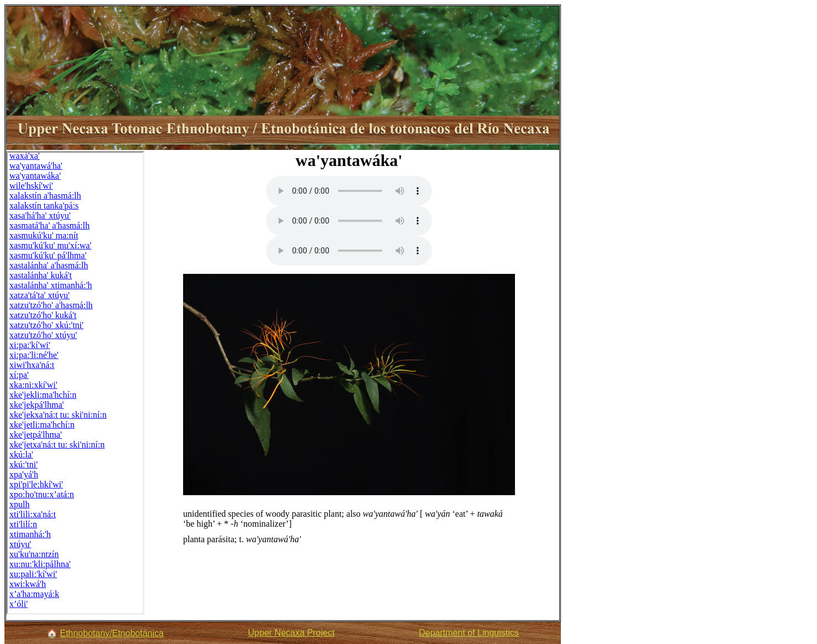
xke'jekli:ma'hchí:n (43, 395)
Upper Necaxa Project (291, 633)
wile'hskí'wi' (31, 186)
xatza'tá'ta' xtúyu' (40, 295)
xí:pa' (19, 375)
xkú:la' (21, 455)
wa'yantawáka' (35, 176)
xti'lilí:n (23, 524)
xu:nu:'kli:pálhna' (40, 564)
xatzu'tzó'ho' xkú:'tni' (46, 325)
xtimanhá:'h (30, 534)
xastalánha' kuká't (41, 275)
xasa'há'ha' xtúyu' (40, 215)
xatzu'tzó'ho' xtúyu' (43, 335)
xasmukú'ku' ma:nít (44, 235)
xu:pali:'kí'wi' (33, 574)
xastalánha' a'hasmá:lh (49, 265)
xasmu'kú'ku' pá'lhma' (48, 255)
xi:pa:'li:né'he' (34, 355)
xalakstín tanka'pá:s (44, 206)
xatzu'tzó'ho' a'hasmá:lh (51, 305)
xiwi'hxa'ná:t (32, 365)
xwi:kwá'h (28, 584)
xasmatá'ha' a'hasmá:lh (50, 225)
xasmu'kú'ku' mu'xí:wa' (50, 245)
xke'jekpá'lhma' (37, 405)
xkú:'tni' (24, 464)
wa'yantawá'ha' (36, 166)
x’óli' (19, 604)
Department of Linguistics (469, 633)
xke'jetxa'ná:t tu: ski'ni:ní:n (57, 445)
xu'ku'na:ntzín (34, 554)
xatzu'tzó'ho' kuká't (43, 315)
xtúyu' (20, 544)
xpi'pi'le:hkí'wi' (36, 484)
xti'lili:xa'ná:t (33, 514)
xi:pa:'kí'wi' (30, 345)
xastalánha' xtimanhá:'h (51, 285)
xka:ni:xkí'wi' (33, 385)
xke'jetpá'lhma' (36, 435)
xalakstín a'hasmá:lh (45, 196)
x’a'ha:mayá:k (34, 594)
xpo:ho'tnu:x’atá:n (42, 494)
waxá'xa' (25, 156)
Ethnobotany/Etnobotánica (112, 633)
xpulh (19, 504)
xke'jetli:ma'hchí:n (42, 425)
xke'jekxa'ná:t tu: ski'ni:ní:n (58, 415)
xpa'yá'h (24, 474)
